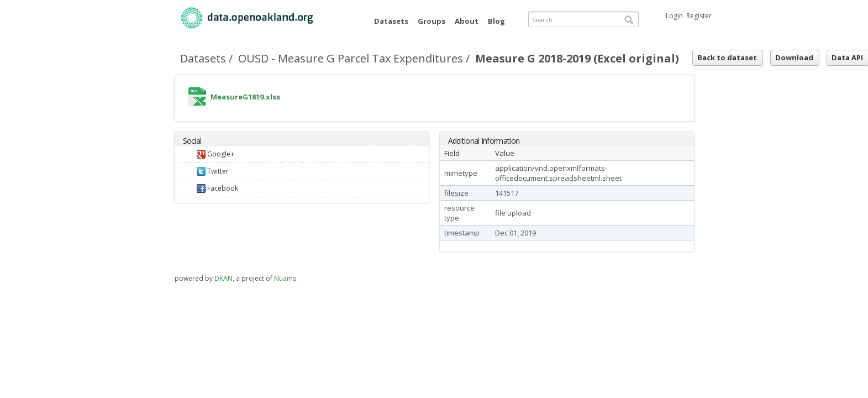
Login (674, 16)
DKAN (223, 278)
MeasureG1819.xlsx (197, 99)
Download (794, 57)
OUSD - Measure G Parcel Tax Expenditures (351, 58)
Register (699, 16)
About (467, 21)
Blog (496, 21)
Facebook (217, 188)
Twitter (213, 171)
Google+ (215, 154)
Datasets (391, 21)
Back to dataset (727, 57)
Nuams (285, 278)
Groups (432, 21)
